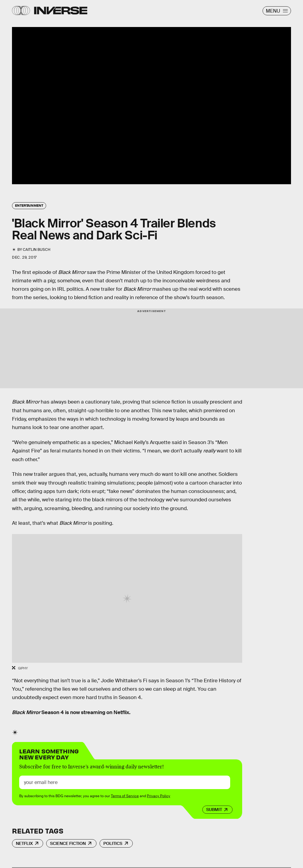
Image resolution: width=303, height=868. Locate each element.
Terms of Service (125, 796)
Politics (113, 843)
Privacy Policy (159, 796)
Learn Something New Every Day (49, 754)
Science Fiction (68, 843)
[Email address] (125, 782)
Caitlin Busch (37, 250)
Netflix (24, 843)
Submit (214, 809)
